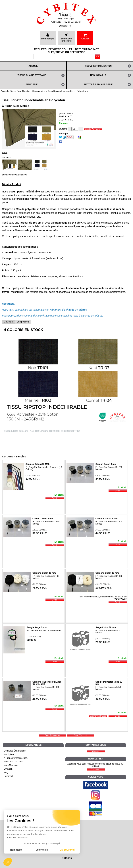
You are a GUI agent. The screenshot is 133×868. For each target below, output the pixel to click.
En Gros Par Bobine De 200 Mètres (44, 631)
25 (40, 699)
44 (103, 533)
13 (33, 479)
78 (40, 588)
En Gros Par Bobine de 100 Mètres (46, 577)
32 (34, 640)
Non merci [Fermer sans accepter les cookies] (16, 850)
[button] (8, 862)
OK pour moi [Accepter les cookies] (67, 850)
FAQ (6, 773)
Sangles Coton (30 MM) (38, 464)
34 (103, 479)
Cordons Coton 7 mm (107, 519)
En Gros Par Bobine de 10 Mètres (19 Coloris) (44, 468)
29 (103, 642)
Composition (23, 322)
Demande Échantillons (15, 751)
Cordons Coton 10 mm (44, 573)
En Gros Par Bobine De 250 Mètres (109, 468)
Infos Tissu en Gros (13, 762)
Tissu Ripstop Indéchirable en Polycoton (34, 100)
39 (40, 533)
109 (104, 588)
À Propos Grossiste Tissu (16, 758)
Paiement (8, 776)
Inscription (9, 754)
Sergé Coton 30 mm (106, 627)
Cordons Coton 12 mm (107, 573)
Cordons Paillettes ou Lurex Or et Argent (47, 683)
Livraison (8, 769)
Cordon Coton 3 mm (106, 464)
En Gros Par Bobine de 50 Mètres (108, 688)
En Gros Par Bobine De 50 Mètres (108, 632)
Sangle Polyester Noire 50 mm (109, 683)
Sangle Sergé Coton (37, 627)
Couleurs (8, 322)
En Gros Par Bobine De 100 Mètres (109, 523)
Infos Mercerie (11, 765)
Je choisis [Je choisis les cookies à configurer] (42, 850)
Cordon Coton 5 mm (43, 519)
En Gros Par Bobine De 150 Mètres (46, 523)
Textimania (66, 858)
